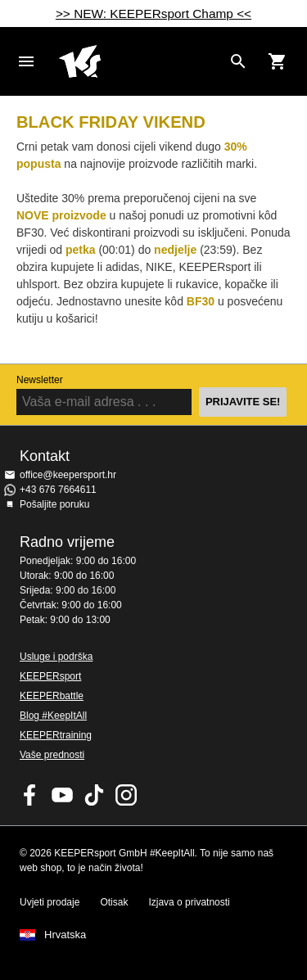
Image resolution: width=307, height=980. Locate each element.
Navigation (26, 61)
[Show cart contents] (278, 61)
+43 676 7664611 (58, 490)
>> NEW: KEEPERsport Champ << (153, 14)
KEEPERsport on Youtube (62, 795)
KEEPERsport (50, 676)
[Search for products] (238, 61)
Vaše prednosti (52, 755)
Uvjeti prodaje (50, 902)
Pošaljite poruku (54, 504)
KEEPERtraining (56, 735)
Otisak (114, 902)
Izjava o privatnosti (189, 902)
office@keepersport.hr (68, 475)
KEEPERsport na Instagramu (126, 795)
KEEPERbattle (52, 696)
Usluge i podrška (56, 657)
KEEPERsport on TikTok (94, 795)
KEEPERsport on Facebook (30, 795)
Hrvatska (65, 935)
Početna (140, 61)
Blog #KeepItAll (53, 716)
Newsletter (40, 380)
